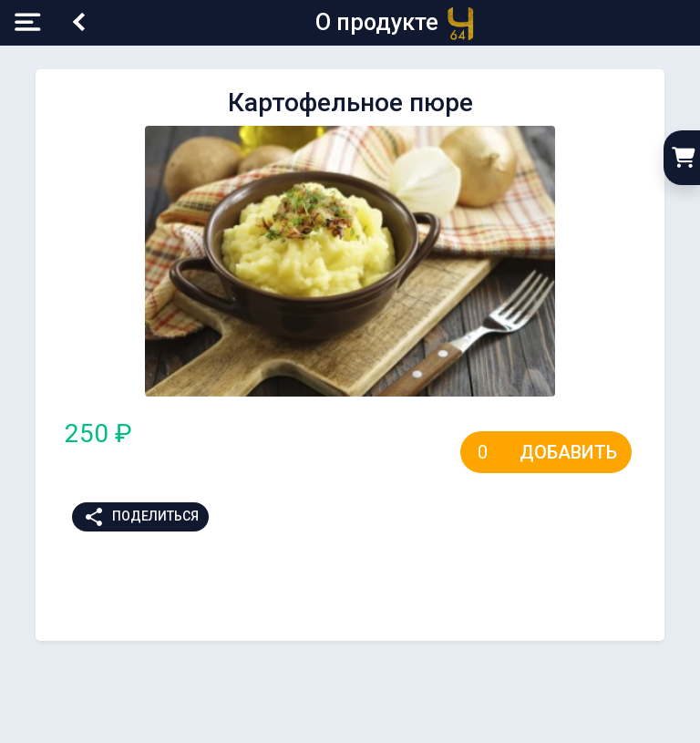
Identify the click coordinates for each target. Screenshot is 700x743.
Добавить (568, 452)
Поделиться (141, 517)
